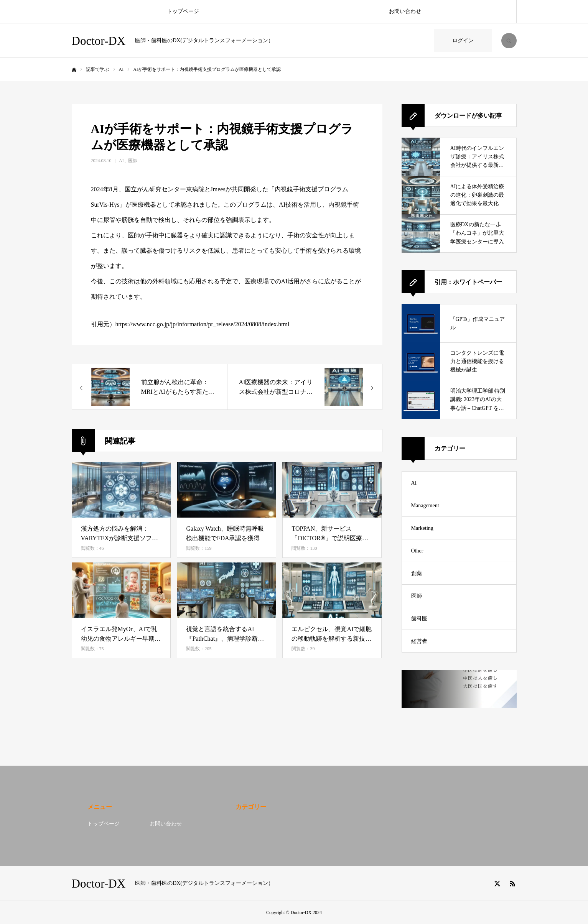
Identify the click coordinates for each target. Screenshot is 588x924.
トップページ (183, 11)
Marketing (422, 528)
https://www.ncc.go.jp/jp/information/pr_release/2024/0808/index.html (203, 324)
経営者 (419, 641)
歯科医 (419, 619)
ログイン (463, 40)
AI (121, 161)
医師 (133, 161)
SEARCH (509, 41)
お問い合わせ (405, 11)
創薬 (417, 573)
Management (425, 506)
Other (417, 551)
